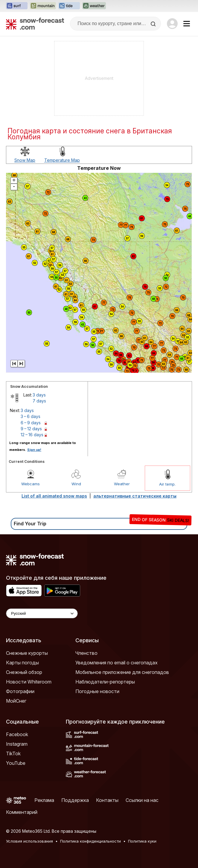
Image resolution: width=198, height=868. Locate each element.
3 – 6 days (31, 416)
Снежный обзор (24, 672)
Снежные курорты (27, 653)
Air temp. (167, 484)
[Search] (154, 24)
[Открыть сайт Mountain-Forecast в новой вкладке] (43, 6)
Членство (86, 653)
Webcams (31, 484)
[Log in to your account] (172, 24)
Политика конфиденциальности (90, 841)
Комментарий (22, 812)
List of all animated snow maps (54, 496)
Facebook (17, 734)
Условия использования (29, 841)
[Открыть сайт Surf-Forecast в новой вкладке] (17, 6)
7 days (39, 401)
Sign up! (34, 450)
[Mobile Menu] (187, 24)
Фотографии (20, 691)
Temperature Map (62, 160)
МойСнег (16, 701)
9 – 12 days (31, 429)
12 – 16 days (32, 435)
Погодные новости (97, 691)
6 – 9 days (31, 423)
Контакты (107, 800)
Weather (122, 484)
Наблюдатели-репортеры (105, 682)
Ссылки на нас (142, 800)
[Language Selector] (42, 613)
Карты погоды (22, 663)
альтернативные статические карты (135, 496)
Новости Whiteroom (29, 682)
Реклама (44, 800)
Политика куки (142, 841)
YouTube (16, 763)
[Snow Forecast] (35, 24)
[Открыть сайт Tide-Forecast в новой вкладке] (69, 6)
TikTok (13, 753)
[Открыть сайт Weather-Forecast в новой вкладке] (94, 6)
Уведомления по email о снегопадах (116, 663)
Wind (76, 484)
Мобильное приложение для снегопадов (122, 672)
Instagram (17, 744)
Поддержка (75, 800)
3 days (39, 395)
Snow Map (25, 160)
